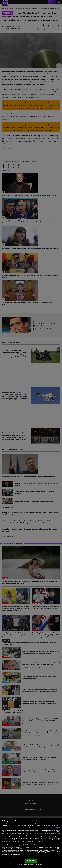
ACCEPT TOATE (31, 861)
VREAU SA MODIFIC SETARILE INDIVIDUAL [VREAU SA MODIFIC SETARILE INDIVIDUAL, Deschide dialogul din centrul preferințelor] (30, 864)
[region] (31, 843)
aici (39, 837)
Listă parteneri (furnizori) (8, 856)
